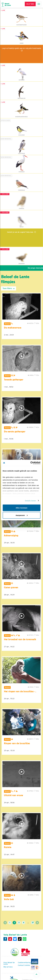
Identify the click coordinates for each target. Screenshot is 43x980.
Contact (21, 965)
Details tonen (30, 501)
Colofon (27, 965)
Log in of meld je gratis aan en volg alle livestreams (22, 48)
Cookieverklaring (24, 963)
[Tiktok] (20, 939)
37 (33, 923)
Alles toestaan (22, 508)
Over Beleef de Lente (9, 963)
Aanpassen (22, 515)
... (28, 923)
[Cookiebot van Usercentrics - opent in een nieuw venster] (31, 463)
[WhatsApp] (25, 939)
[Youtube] (10, 939)
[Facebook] (5, 939)
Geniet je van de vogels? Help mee (20, 232)
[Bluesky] (15, 939)
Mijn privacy (8, 967)
